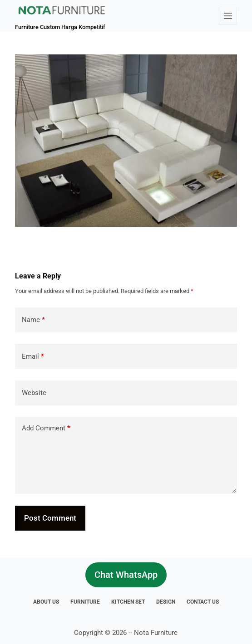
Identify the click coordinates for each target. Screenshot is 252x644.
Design (166, 602)
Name (33, 320)
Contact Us (203, 602)
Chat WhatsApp (126, 575)
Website (34, 393)
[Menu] (228, 16)
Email (33, 357)
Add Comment (46, 428)
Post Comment (50, 518)
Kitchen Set (128, 602)
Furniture (85, 602)
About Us (46, 602)
